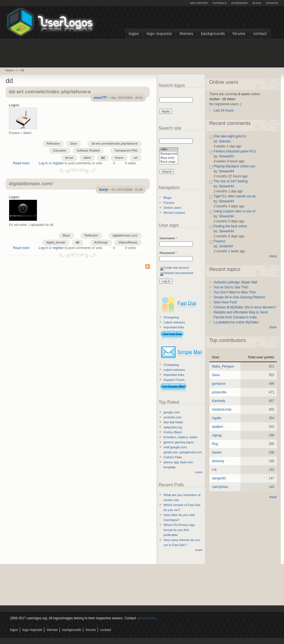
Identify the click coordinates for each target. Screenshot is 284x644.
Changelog (171, 317)
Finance (220, 241)
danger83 (219, 478)
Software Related (88, 150)
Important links (174, 327)
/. (17, 70)
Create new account (176, 268)
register (58, 163)
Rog (215, 444)
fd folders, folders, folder (181, 437)
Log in (43, 163)
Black (66, 235)
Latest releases (174, 322)
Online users (173, 208)
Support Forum (174, 380)
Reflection (53, 144)
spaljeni (218, 427)
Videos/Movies (128, 242)
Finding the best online (230, 226)
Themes (187, 34)
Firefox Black (173, 432)
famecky (218, 461)
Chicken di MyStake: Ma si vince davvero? (245, 307)
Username (168, 238)
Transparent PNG (126, 150)
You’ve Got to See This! (231, 287)
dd (22, 70)
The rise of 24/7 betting (231, 181)
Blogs (257, 3)
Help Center (199, 3)
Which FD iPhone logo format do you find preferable (179, 530)
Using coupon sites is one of (234, 211)
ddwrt (87, 158)
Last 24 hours (224, 110)
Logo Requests (159, 34)
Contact (260, 34)
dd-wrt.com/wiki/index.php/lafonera (50, 92)
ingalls (217, 418)
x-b (214, 470)
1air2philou (220, 487)
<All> (169, 150)
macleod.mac (222, 409)
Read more (21, 163)
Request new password (178, 273)
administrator (147, 618)
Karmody (219, 401)
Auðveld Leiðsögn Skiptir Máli (235, 282)
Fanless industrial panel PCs (235, 151)
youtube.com (173, 417)
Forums (239, 34)
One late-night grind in (230, 136)
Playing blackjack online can (234, 166)
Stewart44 (226, 156)
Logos (134, 34)
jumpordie (219, 392)
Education (60, 150)
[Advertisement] (142, 52)
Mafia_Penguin (223, 366)
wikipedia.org (173, 427)
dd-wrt (69, 158)
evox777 (100, 98)
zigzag (217, 435)
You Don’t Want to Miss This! (235, 292)
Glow (73, 144)
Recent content (174, 213)
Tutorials (219, 3)
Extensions (239, 3)
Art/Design (101, 242)
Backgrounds (213, 34)
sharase (225, 141)
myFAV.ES (272, 3)
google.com (172, 412)
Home (9, 70)
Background (169, 154)
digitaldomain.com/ (31, 184)
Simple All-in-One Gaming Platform (239, 297)
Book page (169, 162)
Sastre (217, 452)
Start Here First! (225, 302)
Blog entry (169, 158)
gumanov (219, 384)
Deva (216, 375)
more (199, 472)
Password (168, 253)
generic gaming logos (179, 442)
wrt (136, 158)
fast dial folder (173, 422)
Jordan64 (226, 246)
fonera (119, 158)
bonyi (103, 190)
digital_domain (56, 242)
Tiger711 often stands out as (235, 196)
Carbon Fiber (173, 457)
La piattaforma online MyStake (236, 322)
